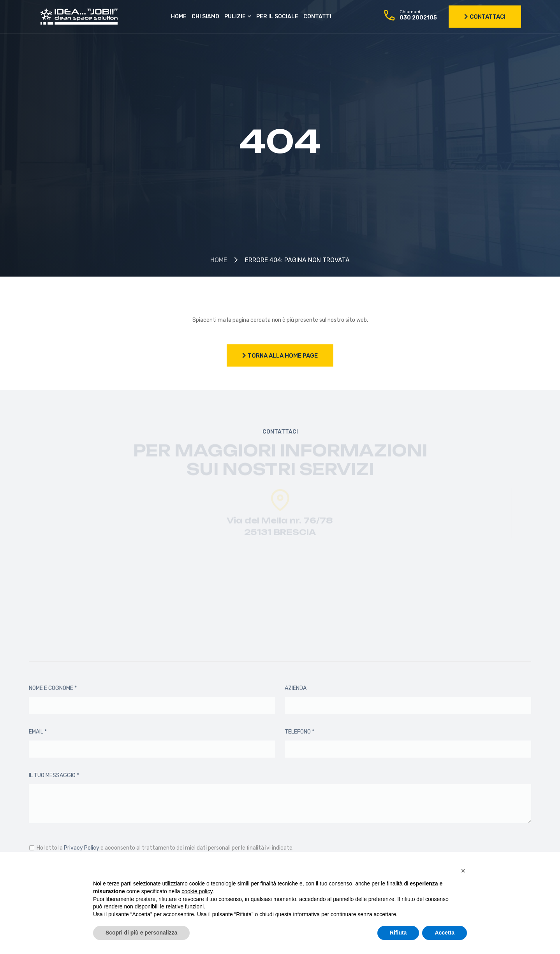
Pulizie (235, 17)
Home (179, 17)
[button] (463, 871)
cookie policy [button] (197, 891)
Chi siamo (205, 17)
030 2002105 (418, 18)
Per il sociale (277, 17)
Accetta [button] (445, 933)
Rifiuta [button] (398, 933)
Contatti (317, 17)
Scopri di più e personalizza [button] (141, 933)
